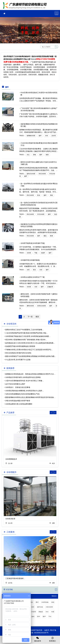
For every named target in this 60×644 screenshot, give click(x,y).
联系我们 (53, 639)
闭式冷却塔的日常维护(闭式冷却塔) (18, 353)
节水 (50, 617)
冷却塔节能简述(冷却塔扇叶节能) (33, 243)
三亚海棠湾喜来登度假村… (15, 578)
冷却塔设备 (45, 602)
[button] (27, 41)
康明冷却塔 (30, 306)
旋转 (33, 617)
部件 (39, 617)
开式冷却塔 (41, 214)
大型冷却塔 (49, 607)
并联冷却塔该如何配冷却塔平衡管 (18, 401)
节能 (36, 253)
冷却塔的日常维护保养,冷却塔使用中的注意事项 (23, 377)
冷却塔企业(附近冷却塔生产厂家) (33, 277)
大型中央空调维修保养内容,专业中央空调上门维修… (25, 381)
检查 (47, 155)
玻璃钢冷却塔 (31, 136)
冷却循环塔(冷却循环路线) (30, 260)
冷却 (46, 136)
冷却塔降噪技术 (11, 459)
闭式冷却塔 (42, 174)
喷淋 (51, 236)
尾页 (37, 317)
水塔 (28, 270)
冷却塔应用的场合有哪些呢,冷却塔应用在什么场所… (25, 391)
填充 (34, 270)
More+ (54, 596)
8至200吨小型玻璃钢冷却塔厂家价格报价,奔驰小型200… (26, 340)
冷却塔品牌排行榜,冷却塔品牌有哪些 (19, 404)
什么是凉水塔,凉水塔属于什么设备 (18, 360)
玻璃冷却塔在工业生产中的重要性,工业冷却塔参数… (25, 330)
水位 (28, 155)
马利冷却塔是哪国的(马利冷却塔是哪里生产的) (22, 394)
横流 (45, 236)
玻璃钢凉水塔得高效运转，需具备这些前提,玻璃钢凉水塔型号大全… (30, 374)
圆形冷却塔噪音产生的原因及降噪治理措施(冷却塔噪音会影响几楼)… (31, 356)
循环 (40, 136)
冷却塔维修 (25, 6)
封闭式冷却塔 (42, 306)
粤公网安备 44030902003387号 (36, 633)
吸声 (44, 617)
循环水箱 (40, 607)
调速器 (41, 612)
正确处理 (50, 287)
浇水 (32, 602)
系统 (51, 195)
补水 (47, 612)
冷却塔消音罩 (10, 519)
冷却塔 (29, 253)
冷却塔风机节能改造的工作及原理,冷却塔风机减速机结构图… (28, 336)
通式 (37, 602)
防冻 (39, 195)
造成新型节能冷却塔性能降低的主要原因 (20, 346)
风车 (33, 607)
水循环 (43, 253)
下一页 (30, 317)
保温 (53, 602)
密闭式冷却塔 (31, 174)
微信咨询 (38, 639)
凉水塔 (54, 136)
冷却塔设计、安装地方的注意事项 (18, 387)
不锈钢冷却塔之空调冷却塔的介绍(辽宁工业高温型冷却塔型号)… (29, 350)
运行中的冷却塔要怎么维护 (15, 384)
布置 (53, 612)
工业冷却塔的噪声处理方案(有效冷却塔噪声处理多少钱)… (27, 333)
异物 (34, 155)
